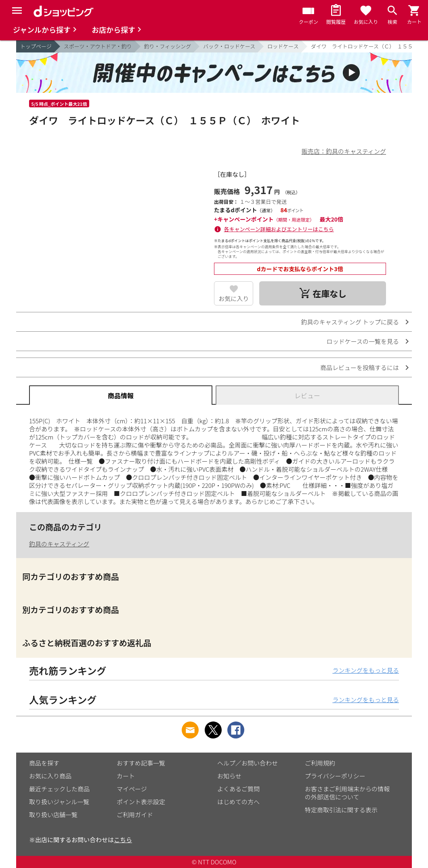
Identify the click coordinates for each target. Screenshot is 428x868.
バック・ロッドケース (229, 46)
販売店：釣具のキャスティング (344, 151)
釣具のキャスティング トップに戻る (350, 322)
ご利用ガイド (135, 815)
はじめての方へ (238, 802)
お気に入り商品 (50, 776)
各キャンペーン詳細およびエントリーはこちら (279, 229)
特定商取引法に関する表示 (341, 810)
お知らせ (229, 776)
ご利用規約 (320, 763)
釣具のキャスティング (59, 544)
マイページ (132, 789)
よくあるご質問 (238, 789)
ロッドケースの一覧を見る (363, 341)
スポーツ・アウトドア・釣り (98, 46)
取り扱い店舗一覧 (53, 815)
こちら (123, 840)
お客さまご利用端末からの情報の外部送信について (347, 793)
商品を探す (44, 763)
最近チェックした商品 (59, 789)
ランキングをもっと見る (366, 670)
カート (126, 776)
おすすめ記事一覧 (141, 763)
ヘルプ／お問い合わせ (248, 763)
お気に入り (234, 298)
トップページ (36, 46)
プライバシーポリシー (335, 776)
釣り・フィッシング (168, 46)
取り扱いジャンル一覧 (59, 802)
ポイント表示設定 (141, 802)
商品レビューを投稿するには (360, 367)
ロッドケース (283, 46)
